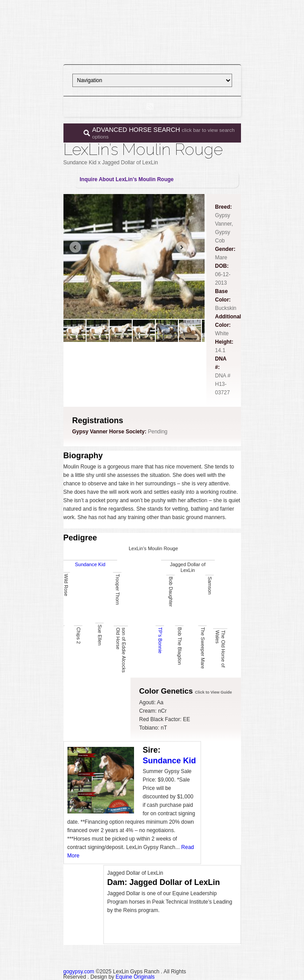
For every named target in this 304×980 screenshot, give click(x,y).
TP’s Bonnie (160, 641)
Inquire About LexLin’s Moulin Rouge (127, 179)
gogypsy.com (79, 972)
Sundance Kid (90, 564)
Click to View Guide (213, 692)
